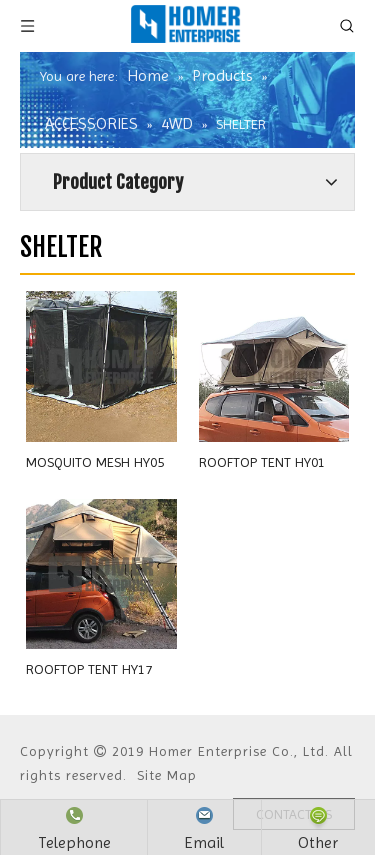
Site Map (167, 775)
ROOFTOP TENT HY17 (89, 669)
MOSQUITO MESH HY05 (95, 462)
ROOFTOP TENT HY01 (262, 462)
